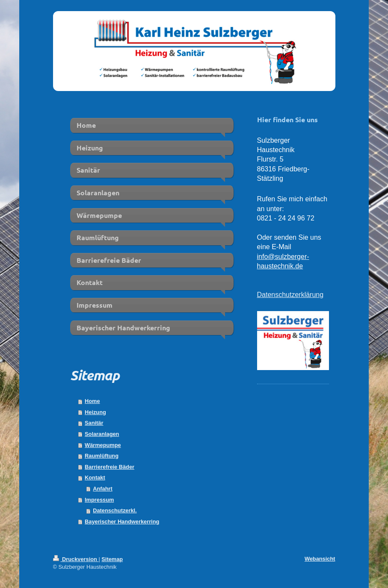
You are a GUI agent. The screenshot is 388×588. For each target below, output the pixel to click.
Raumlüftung (102, 456)
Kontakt (95, 478)
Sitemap (112, 559)
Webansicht (320, 559)
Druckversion (76, 559)
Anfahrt (103, 489)
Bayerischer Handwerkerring (122, 522)
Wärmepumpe (103, 445)
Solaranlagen (102, 434)
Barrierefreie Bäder (110, 467)
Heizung (95, 412)
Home (92, 401)
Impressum (99, 500)
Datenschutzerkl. (115, 510)
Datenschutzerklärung (290, 295)
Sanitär (94, 423)
